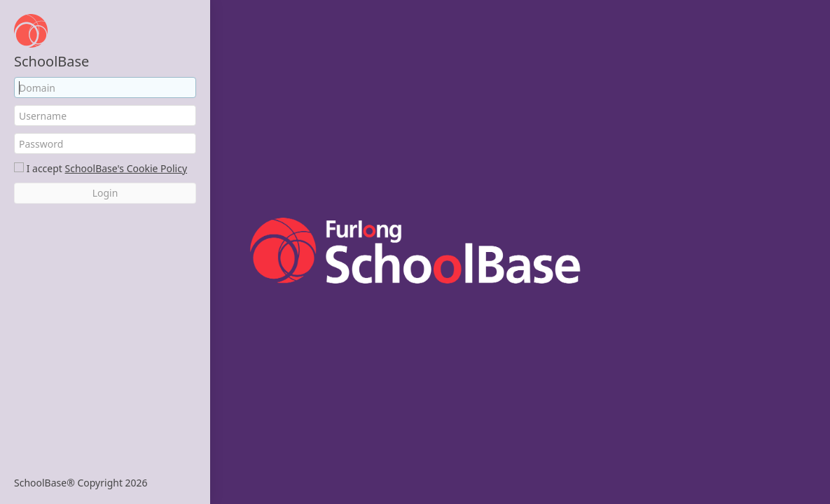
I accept (44, 168)
